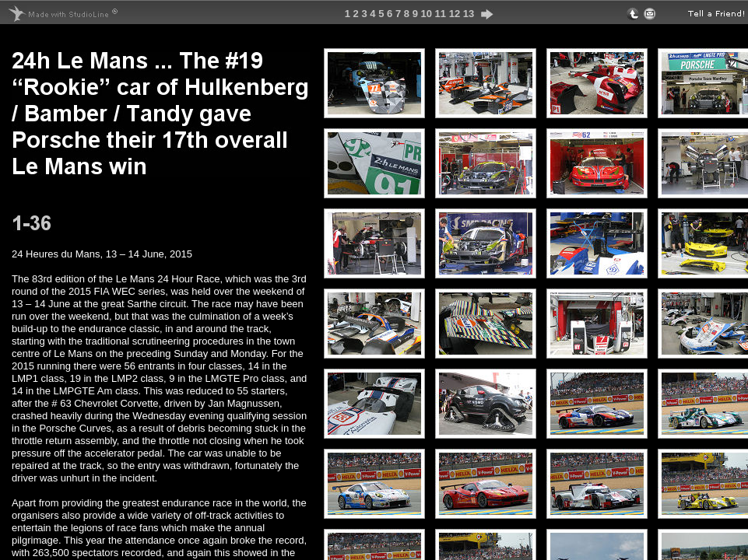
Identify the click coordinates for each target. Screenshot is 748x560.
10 (426, 14)
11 (441, 14)
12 (455, 14)
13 (469, 14)
